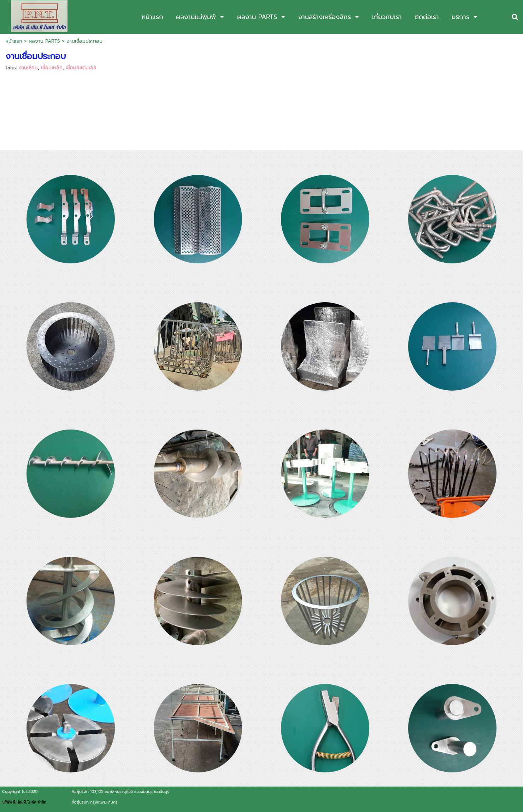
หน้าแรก (14, 41)
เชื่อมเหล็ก (52, 68)
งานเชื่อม (28, 68)
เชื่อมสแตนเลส (81, 68)
